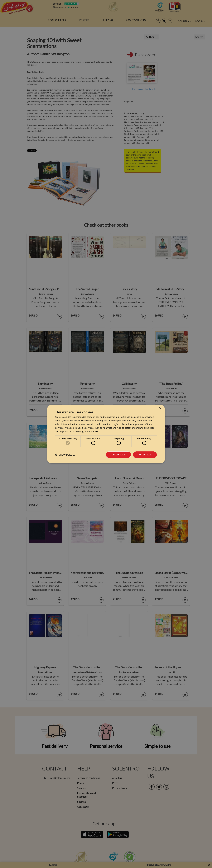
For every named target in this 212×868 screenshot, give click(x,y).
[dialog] (106, 434)
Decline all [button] (118, 455)
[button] (65, 455)
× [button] (160, 408)
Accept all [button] (145, 455)
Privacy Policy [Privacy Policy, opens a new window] (92, 431)
